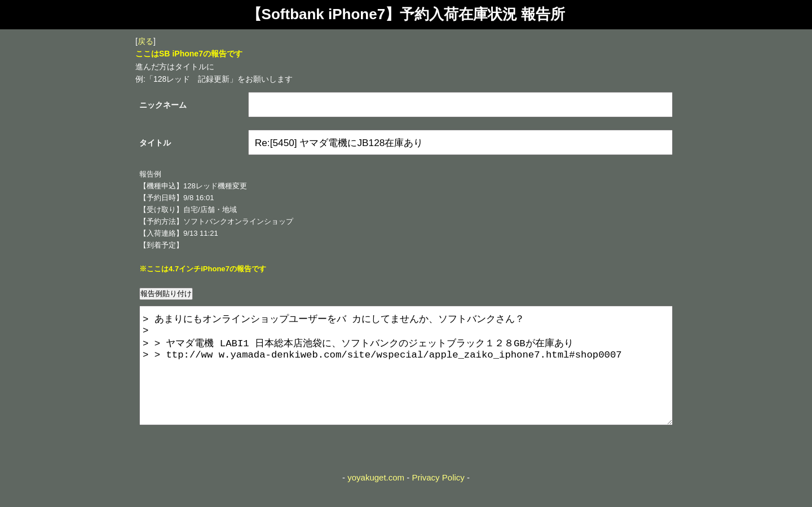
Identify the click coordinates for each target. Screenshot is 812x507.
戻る (145, 41)
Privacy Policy (438, 500)
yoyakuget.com (376, 500)
